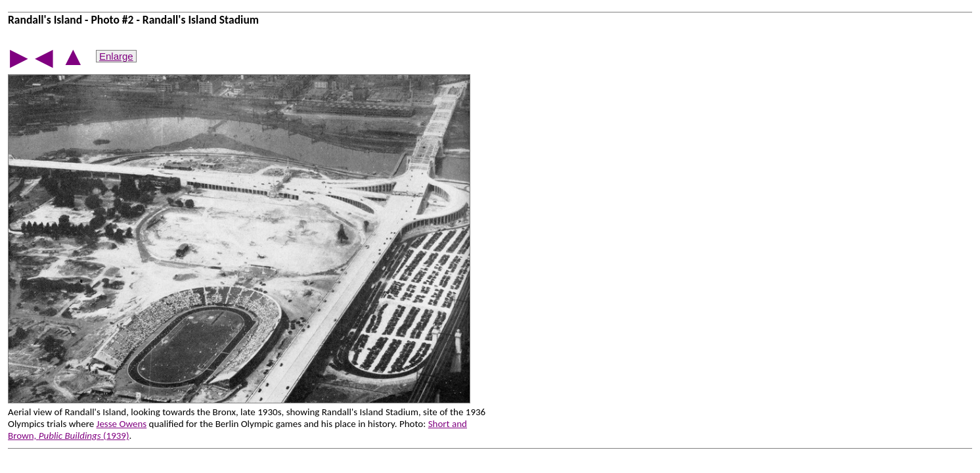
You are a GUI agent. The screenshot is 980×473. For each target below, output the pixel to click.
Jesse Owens (122, 424)
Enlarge (116, 56)
